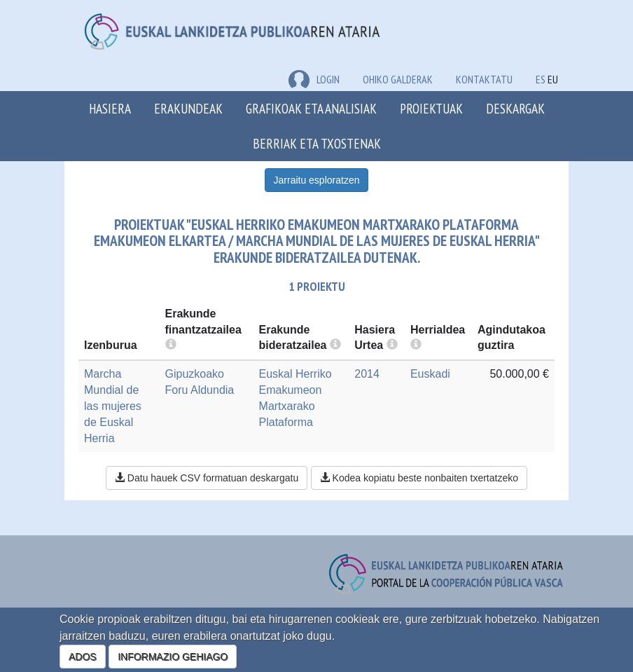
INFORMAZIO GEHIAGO (173, 657)
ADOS (83, 657)
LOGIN (314, 79)
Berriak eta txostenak (317, 143)
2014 (367, 374)
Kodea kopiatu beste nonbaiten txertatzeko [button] (419, 478)
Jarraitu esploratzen (317, 180)
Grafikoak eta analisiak (311, 108)
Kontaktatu (484, 79)
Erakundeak (188, 108)
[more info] (392, 345)
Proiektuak (431, 108)
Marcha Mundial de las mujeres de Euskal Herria (113, 406)
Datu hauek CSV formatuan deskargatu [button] (207, 478)
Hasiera (110, 108)
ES (541, 79)
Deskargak (515, 108)
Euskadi (430, 374)
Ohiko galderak (398, 79)
